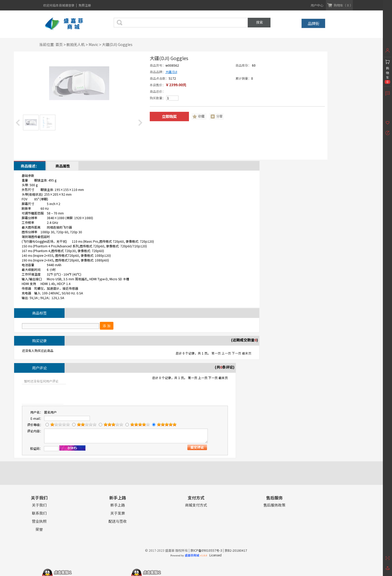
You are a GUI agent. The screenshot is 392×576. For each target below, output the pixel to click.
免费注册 (85, 5)
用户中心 (317, 5)
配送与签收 (118, 521)
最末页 (247, 353)
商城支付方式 (196, 505)
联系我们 (39, 513)
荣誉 (39, 529)
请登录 (70, 5)
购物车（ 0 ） (343, 5)
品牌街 (313, 23)
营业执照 (39, 521)
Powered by (189, 555)
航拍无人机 (76, 44)
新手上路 (118, 505)
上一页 (226, 353)
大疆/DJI (171, 72)
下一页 (237, 353)
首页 (59, 44)
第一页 (216, 353)
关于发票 (118, 513)
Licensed (215, 555)
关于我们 (39, 505)
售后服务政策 (274, 505)
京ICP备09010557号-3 (206, 550)
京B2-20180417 (236, 550)
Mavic (93, 44)
